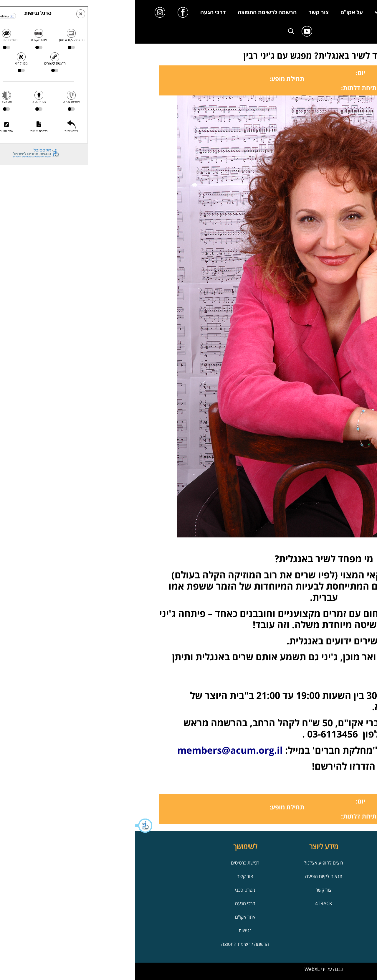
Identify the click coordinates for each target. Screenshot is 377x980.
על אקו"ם (216, 12)
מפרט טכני (110, 890)
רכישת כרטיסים (110, 863)
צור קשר (183, 12)
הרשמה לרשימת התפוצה (132, 12)
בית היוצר (298, 12)
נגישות (110, 930)
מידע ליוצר (256, 12)
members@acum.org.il (95, 750)
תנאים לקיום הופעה (188, 876)
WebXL (177, 969)
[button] (9, 826)
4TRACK (188, 903)
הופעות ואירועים (267, 903)
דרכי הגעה (78, 12)
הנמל (267, 876)
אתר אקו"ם (110, 917)
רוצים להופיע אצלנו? (188, 863)
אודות (267, 863)
